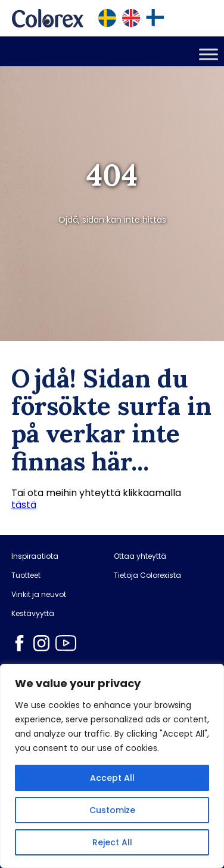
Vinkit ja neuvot (39, 595)
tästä (24, 505)
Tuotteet (26, 575)
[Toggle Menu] (209, 54)
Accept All (112, 778)
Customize (112, 810)
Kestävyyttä (33, 614)
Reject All (112, 842)
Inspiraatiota (35, 556)
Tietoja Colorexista (147, 575)
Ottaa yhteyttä (140, 556)
